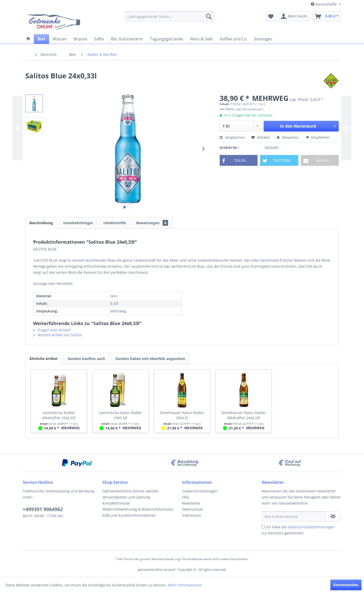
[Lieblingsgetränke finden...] (169, 16)
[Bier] (41, 39)
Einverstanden (346, 585)
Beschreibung (41, 223)
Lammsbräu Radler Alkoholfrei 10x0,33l (59, 415)
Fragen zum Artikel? (52, 330)
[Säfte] (99, 39)
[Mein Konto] (294, 16)
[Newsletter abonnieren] (333, 516)
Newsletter (191, 503)
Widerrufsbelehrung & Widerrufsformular (138, 509)
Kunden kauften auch (86, 359)
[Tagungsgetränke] (166, 39)
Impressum (192, 515)
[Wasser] (60, 39)
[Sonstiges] (263, 39)
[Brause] (81, 39)
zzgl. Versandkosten (249, 109)
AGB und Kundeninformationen (129, 515)
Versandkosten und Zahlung (126, 497)
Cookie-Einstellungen (200, 491)
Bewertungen (152, 223)
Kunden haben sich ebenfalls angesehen (150, 359)
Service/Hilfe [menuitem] (324, 4)
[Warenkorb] (327, 16)
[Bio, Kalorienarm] (127, 39)
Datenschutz (193, 509)
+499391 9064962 (43, 509)
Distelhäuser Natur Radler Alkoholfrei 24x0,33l (244, 415)
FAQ (185, 497)
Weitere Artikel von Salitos (58, 335)
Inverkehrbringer (78, 223)
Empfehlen (318, 137)
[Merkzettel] (271, 16)
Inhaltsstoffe (115, 223)
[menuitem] (169, 16)
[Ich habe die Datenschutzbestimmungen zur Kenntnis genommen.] (263, 527)
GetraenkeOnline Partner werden (131, 491)
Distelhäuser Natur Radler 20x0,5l (182, 415)
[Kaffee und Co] (233, 39)
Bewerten (288, 137)
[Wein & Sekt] (201, 39)
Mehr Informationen (185, 585)
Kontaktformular (116, 503)
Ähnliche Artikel (43, 359)
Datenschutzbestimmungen (311, 527)
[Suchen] (209, 16)
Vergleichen (232, 137)
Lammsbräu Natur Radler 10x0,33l (120, 415)
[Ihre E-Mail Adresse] (293, 516)
